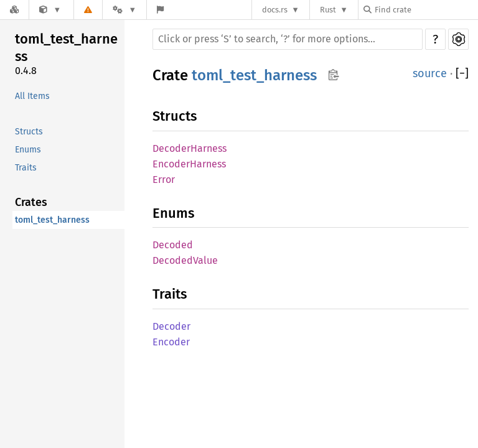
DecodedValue (185, 260)
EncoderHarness (189, 164)
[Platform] (124, 10)
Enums (28, 150)
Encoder (171, 342)
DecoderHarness (190, 148)
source (430, 73)
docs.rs (275, 10)
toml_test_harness (66, 48)
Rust (328, 10)
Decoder (171, 326)
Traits (26, 168)
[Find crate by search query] (426, 10)
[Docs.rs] (14, 10)
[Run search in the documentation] (288, 39)
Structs (29, 132)
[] (462, 74)
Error (164, 180)
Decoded (173, 245)
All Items (32, 96)
